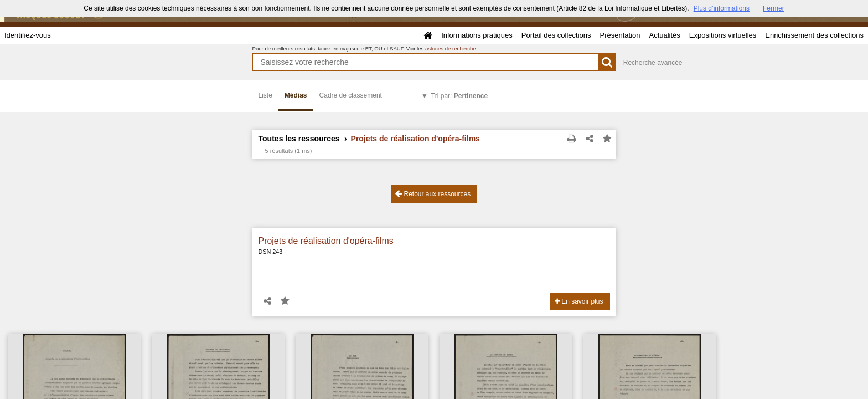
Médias (296, 95)
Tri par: (459, 96)
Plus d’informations (722, 8)
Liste (265, 95)
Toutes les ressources (299, 139)
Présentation (620, 35)
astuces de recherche (451, 48)
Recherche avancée (653, 63)
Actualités (664, 35)
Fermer (774, 8)
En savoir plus (579, 301)
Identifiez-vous (28, 35)
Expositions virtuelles (723, 35)
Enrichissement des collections (814, 35)
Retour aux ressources (433, 194)
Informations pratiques (477, 35)
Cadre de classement (351, 95)
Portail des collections (556, 35)
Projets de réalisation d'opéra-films (326, 241)
